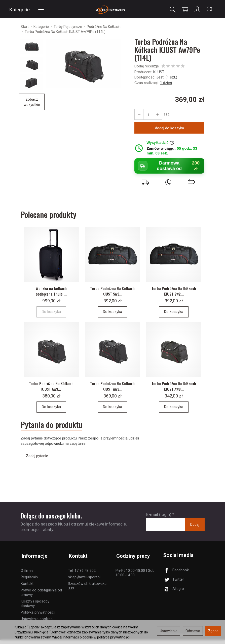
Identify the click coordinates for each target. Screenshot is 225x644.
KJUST (159, 72)
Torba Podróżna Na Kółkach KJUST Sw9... (113, 294)
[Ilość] (148, 115)
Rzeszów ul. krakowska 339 (87, 590)
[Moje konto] (197, 10)
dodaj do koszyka (170, 129)
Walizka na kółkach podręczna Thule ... (51, 294)
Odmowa (193, 631)
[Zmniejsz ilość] (157, 115)
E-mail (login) (159, 520)
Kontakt (27, 588)
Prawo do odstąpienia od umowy (41, 596)
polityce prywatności (113, 637)
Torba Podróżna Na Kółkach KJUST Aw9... (51, 391)
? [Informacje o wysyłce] (172, 143)
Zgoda (213, 631)
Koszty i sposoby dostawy (35, 608)
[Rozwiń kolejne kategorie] (41, 10)
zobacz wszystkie (32, 103)
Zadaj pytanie (37, 462)
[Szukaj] (172, 10)
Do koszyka (113, 315)
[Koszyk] (185, 10)
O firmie (27, 575)
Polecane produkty (50, 215)
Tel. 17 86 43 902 (82, 575)
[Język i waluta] (209, 10)
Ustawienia (169, 631)
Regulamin (29, 581)
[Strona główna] (112, 9)
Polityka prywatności (38, 616)
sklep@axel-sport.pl (84, 581)
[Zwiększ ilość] (139, 115)
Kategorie (20, 10)
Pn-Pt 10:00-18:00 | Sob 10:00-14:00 (135, 577)
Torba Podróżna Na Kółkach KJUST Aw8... (174, 391)
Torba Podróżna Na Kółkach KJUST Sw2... (174, 294)
